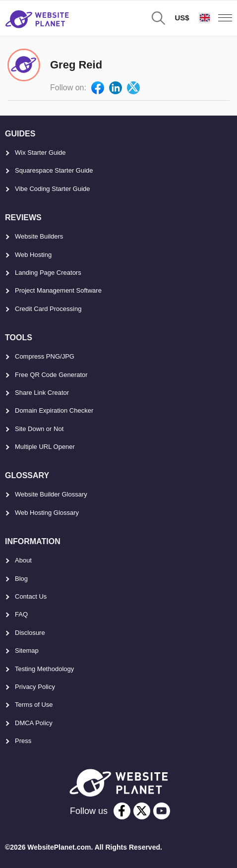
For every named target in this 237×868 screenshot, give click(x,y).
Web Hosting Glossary (47, 513)
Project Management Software (58, 290)
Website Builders (39, 236)
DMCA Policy (34, 723)
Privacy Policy (35, 687)
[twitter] (142, 811)
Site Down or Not (39, 429)
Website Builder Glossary (51, 494)
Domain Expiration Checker (54, 410)
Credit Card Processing (48, 309)
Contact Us (31, 596)
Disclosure (30, 633)
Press (23, 741)
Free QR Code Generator (51, 375)
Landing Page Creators (48, 273)
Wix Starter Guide (40, 153)
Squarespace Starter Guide (54, 170)
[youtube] (162, 811)
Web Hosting (33, 255)
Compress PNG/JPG (45, 356)
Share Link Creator (42, 393)
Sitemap (27, 651)
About (23, 560)
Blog (21, 579)
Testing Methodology (44, 669)
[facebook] (122, 811)
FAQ (21, 614)
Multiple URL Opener (45, 447)
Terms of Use (34, 705)
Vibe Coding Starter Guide (53, 189)
